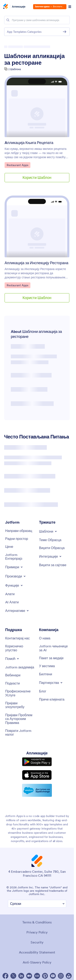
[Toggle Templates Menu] (48, 531)
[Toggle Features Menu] (14, 585)
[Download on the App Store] (37, 775)
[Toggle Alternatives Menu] (17, 611)
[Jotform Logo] (6, 7)
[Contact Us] (17, 638)
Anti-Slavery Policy (37, 962)
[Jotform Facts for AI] (54, 648)
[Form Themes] (50, 540)
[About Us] (45, 638)
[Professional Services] (20, 693)
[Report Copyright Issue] (20, 719)
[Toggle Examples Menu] (14, 567)
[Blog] (43, 691)
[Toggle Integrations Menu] (51, 556)
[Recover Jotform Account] (20, 733)
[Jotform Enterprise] (20, 557)
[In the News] (47, 666)
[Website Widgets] (53, 565)
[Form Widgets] (52, 548)
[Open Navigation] (70, 7)
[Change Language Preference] (37, 904)
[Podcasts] (12, 683)
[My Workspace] (17, 539)
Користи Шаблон (37, 177)
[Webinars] (13, 675)
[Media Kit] (51, 658)
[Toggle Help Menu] (12, 659)
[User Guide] (20, 648)
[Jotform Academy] (20, 667)
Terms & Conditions (37, 922)
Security (37, 942)
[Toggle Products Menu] (16, 576)
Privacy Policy (37, 932)
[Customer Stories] (52, 699)
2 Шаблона (15, 69)
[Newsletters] (46, 674)
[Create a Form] (19, 531)
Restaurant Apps (17, 165)
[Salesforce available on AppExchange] (37, 790)
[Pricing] (9, 547)
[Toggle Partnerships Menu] (51, 683)
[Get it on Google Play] (37, 762)
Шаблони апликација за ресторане (34, 59)
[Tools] (10, 594)
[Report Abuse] (20, 705)
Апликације (19, 7)
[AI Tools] (12, 602)
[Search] (8, 20)
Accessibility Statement (37, 952)
